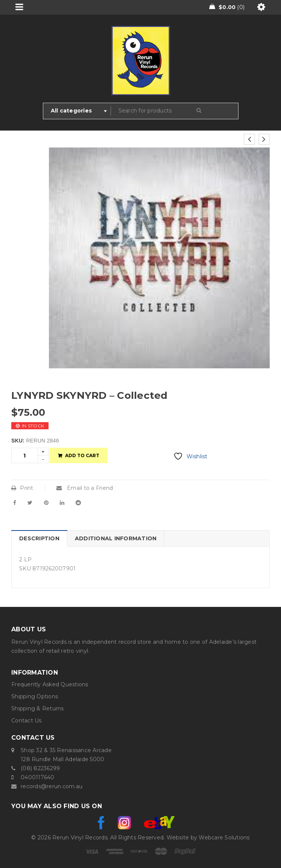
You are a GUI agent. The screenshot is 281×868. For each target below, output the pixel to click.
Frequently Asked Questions (50, 684)
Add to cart (82, 455)
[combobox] (77, 111)
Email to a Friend (85, 488)
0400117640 (38, 777)
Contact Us (27, 721)
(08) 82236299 (40, 768)
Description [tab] (39, 538)
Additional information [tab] (116, 538)
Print (22, 488)
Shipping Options (35, 696)
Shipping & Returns (38, 708)
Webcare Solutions (224, 838)
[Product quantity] (25, 455)
